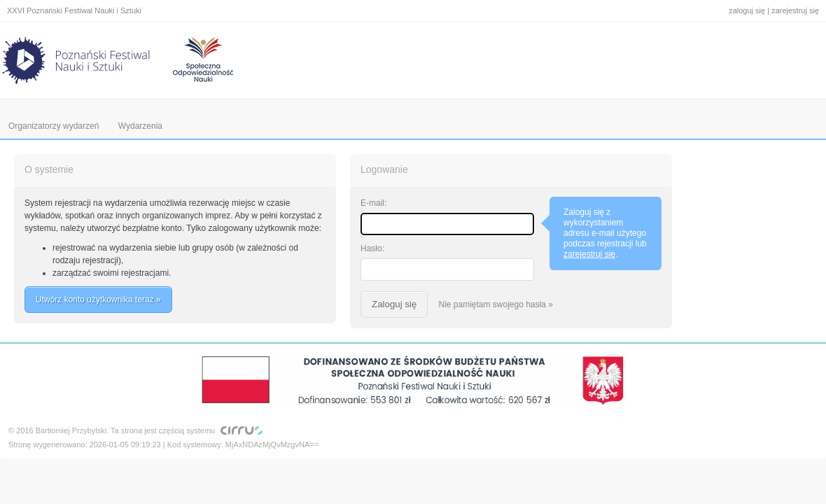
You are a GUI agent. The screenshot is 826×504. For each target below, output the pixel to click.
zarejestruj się (795, 10)
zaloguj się (747, 10)
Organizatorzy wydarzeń (54, 126)
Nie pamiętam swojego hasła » (495, 304)
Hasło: (372, 248)
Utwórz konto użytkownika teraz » (98, 300)
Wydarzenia (140, 126)
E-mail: (373, 203)
